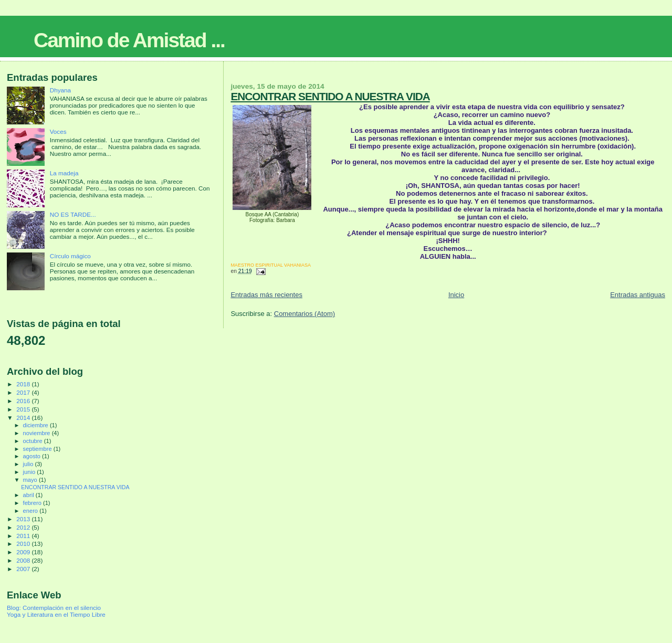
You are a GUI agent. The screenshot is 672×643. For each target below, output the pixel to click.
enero (31, 511)
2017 (24, 392)
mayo (31, 480)
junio (30, 472)
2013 (24, 519)
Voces (58, 131)
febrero (33, 503)
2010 (24, 544)
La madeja (64, 173)
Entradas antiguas (638, 295)
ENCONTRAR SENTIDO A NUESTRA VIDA (330, 96)
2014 (24, 418)
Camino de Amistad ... (129, 40)
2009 (24, 552)
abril (29, 495)
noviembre (38, 433)
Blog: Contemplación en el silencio (54, 608)
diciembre (36, 425)
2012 (24, 527)
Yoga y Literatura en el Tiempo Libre (56, 614)
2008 (24, 560)
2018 (24, 384)
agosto (33, 456)
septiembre (38, 449)
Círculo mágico (70, 256)
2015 (24, 409)
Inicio (456, 295)
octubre (34, 441)
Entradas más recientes (266, 295)
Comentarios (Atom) (304, 314)
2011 (24, 536)
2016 (24, 401)
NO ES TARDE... (73, 214)
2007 (24, 569)
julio (29, 464)
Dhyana (60, 90)
